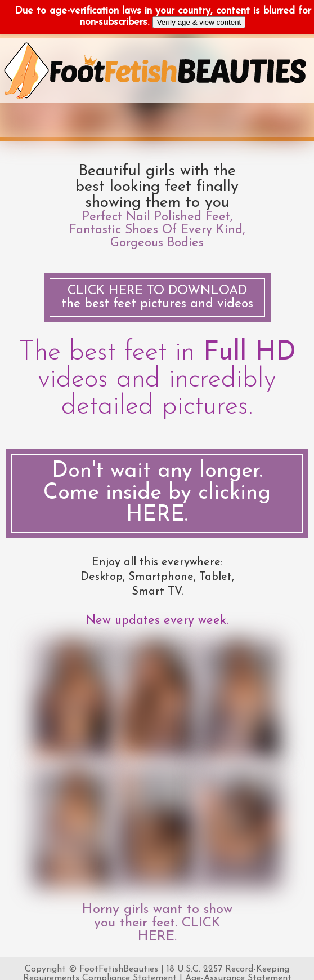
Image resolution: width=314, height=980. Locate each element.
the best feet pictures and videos (157, 298)
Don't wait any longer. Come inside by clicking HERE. (157, 493)
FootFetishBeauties (119, 969)
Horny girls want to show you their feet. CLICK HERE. (157, 923)
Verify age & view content (199, 22)
